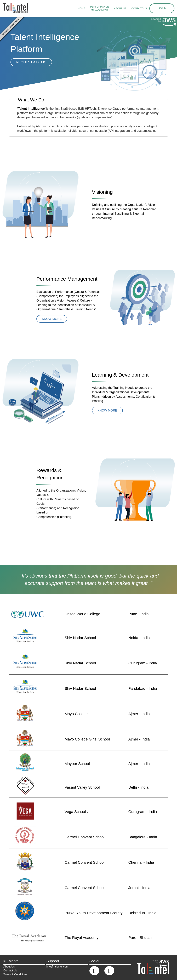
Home (81, 8)
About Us (120, 8)
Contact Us (10, 970)
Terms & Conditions (15, 974)
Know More (52, 319)
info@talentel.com (57, 967)
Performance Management (99, 8)
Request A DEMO (31, 62)
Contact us (139, 8)
